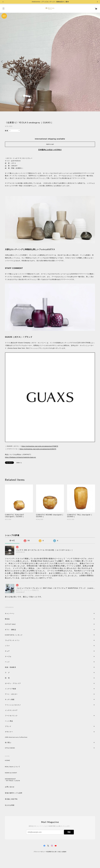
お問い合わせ (10, 787)
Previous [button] (2, 62)
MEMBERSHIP (10, 779)
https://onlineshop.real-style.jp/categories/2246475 (38, 449)
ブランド (8, 726)
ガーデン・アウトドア (13, 683)
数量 (7, 131)
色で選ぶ (8, 742)
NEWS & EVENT (11, 773)
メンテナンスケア (11, 710)
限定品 (7, 619)
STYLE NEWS (10, 748)
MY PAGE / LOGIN (13, 781)
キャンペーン (10, 613)
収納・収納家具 (17, 667)
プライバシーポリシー (40, 852)
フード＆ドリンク (11, 716)
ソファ (11, 646)
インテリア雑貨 (16, 689)
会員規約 (64, 852)
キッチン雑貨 (16, 699)
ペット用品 (9, 721)
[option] (50, 62)
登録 (69, 832)
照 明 (7, 678)
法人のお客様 (10, 805)
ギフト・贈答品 (10, 630)
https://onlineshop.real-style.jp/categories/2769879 (40, 446)
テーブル (8, 656)
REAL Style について (13, 767)
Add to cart (50, 144)
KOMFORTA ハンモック (14, 635)
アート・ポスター (17, 694)
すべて (12, 541)
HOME (7, 760)
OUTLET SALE (10, 624)
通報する (19, 463)
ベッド (7, 662)
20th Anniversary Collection (16, 737)
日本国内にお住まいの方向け (50, 150)
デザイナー (9, 732)
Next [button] (98, 62)
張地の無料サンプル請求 (14, 793)
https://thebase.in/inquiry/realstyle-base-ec (20, 457)
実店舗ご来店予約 (11, 799)
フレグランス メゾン (12, 640)
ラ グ (7, 673)
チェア (8, 651)
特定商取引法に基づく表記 (54, 852)
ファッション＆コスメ (13, 705)
